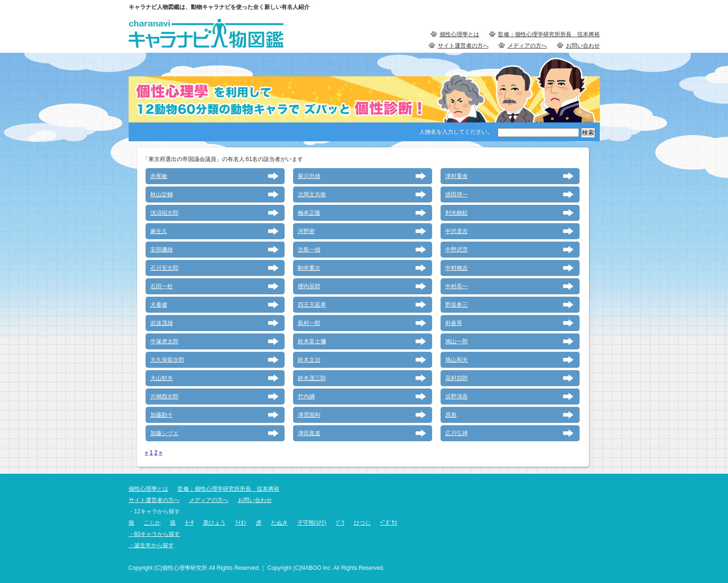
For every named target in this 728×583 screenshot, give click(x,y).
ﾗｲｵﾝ (241, 523)
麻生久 (159, 231)
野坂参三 (457, 305)
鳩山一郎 (457, 341)
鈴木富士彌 (312, 341)
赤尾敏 (159, 176)
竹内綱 (306, 397)
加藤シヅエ (164, 433)
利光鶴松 (457, 213)
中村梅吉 (457, 268)
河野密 (306, 231)
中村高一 (457, 286)
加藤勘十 (162, 415)
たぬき (279, 523)
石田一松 (162, 286)
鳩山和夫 (457, 360)
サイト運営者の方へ (463, 46)
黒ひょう (214, 523)
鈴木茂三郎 (312, 378)
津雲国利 (309, 415)
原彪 (451, 415)
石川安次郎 (164, 268)
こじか (152, 523)
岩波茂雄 (162, 323)
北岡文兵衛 (312, 194)
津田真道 (309, 433)
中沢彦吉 (457, 231)
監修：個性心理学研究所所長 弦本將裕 (549, 34)
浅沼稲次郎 (164, 213)
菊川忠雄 (309, 176)
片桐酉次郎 (164, 397)
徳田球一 (457, 194)
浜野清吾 (457, 397)
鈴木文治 (309, 360)
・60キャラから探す (154, 534)
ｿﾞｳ (340, 523)
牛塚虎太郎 (164, 341)
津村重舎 (457, 176)
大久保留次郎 (167, 360)
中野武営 (457, 250)
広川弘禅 (457, 433)
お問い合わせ (583, 46)
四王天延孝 (312, 305)
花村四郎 (457, 378)
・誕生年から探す (151, 545)
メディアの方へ (527, 46)
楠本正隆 (309, 213)
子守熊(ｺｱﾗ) (312, 523)
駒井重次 (309, 268)
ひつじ (362, 523)
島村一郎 (309, 323)
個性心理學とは (459, 34)
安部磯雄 (162, 250)
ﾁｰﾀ (189, 523)
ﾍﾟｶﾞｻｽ (389, 523)
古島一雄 (309, 250)
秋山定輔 (162, 194)
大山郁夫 (162, 378)
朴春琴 (454, 323)
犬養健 (159, 305)
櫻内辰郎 (309, 286)
